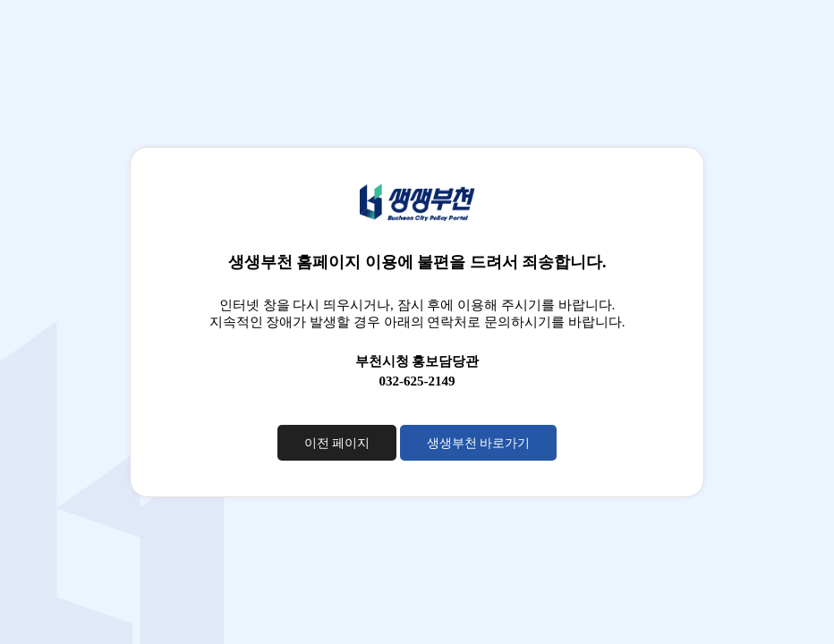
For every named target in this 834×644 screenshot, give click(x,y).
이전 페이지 (337, 443)
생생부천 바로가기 (479, 443)
